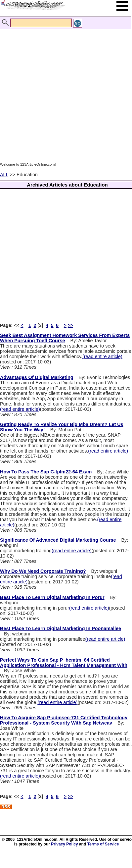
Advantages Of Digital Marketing (37, 377)
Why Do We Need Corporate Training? (43, 571)
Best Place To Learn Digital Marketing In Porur (52, 597)
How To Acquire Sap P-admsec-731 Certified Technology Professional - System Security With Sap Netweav (64, 720)
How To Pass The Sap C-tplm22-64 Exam (46, 472)
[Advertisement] (64, 95)
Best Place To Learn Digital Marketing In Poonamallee (61, 628)
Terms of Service (103, 844)
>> (70, 325)
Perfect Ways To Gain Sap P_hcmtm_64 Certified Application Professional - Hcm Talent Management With (64, 663)
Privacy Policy (64, 844)
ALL (4, 175)
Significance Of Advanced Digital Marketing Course (58, 540)
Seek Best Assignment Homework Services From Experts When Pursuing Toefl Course (65, 338)
